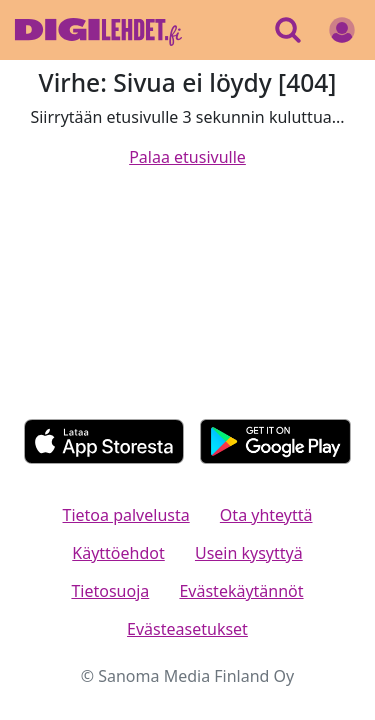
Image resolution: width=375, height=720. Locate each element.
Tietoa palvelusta (126, 515)
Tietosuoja (110, 591)
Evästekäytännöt (241, 591)
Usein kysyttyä (249, 553)
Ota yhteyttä (266, 515)
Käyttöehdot (118, 553)
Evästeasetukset (187, 629)
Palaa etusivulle (187, 157)
